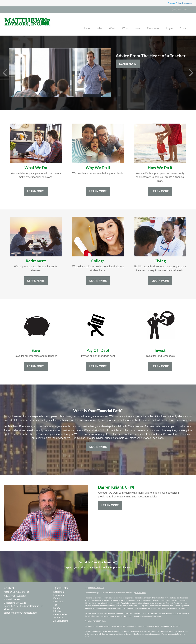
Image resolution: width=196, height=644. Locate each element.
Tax (55, 605)
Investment (59, 596)
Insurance (58, 602)
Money (57, 608)
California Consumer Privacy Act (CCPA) (166, 614)
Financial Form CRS (96, 588)
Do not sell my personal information (147, 616)
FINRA (171, 627)
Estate (57, 599)
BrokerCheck (140, 593)
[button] (93, 24)
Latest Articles (60, 615)
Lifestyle (58, 612)
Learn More (128, 64)
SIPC (178, 627)
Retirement (59, 592)
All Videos (58, 618)
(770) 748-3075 (178, 9)
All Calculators (61, 621)
